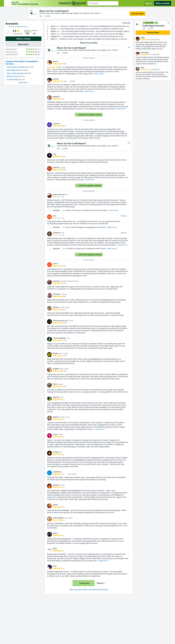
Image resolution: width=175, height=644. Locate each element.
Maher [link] (53, 31)
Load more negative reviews (89, 255)
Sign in (149, 3)
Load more (83, 583)
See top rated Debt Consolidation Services (89, 590)
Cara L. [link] (56, 263)
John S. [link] (56, 533)
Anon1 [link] (55, 61)
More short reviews (89, 43)
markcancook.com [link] (60, 320)
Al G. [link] (55, 216)
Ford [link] (55, 566)
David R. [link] (56, 397)
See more (23, 82)
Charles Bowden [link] (59, 338)
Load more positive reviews (89, 186)
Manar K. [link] (57, 417)
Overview (125, 23)
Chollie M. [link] (57, 233)
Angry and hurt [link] (59, 194)
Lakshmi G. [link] (57, 472)
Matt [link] (53, 39)
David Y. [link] (56, 79)
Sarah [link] (53, 26)
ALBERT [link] (56, 369)
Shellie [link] (56, 353)
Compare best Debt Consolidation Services (22, 63)
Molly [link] (55, 384)
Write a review (163, 3)
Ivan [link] (55, 154)
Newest (100, 583)
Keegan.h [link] (55, 36)
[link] (49, 63)
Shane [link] (53, 29)
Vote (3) (124, 233)
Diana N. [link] (56, 167)
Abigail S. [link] (57, 97)
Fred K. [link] (53, 34)
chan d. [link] (56, 434)
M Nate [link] (56, 452)
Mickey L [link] (56, 307)
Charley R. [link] (57, 294)
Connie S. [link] (57, 124)
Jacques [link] (56, 485)
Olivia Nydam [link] (58, 518)
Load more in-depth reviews (89, 115)
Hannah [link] (56, 281)
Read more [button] (99, 74)
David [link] (55, 505)
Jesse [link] (55, 548)
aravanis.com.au (22, 26)
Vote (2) (124, 216)
